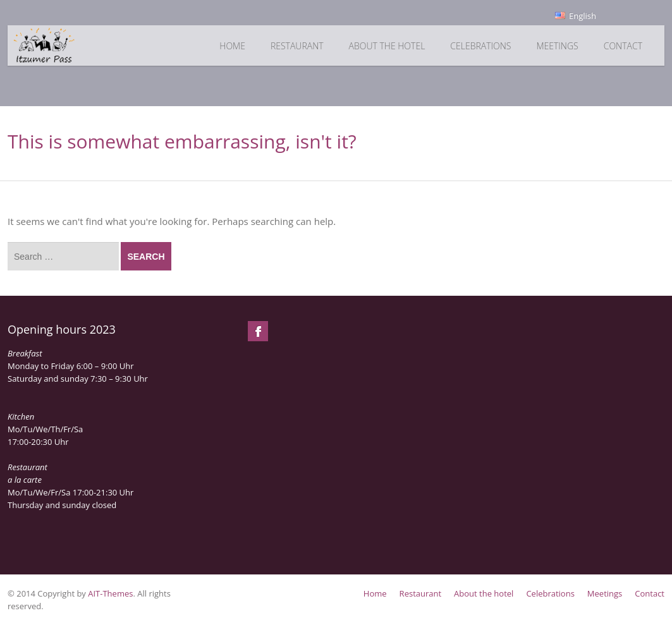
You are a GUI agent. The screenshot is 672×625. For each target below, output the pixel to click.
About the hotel (387, 46)
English (576, 16)
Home (232, 46)
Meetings (557, 46)
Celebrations (480, 46)
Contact (623, 46)
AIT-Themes (110, 593)
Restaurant (297, 46)
